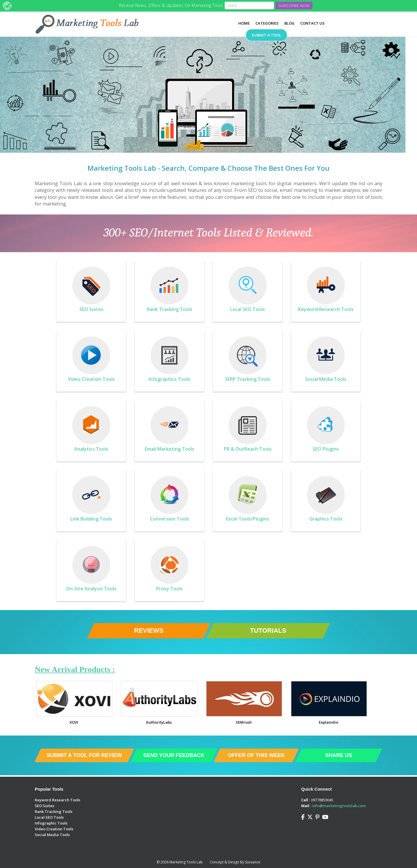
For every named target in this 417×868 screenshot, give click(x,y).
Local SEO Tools (49, 817)
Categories (267, 23)
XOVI (74, 722)
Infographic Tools (51, 823)
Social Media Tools (52, 835)
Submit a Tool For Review (84, 755)
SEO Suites (44, 806)
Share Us (339, 755)
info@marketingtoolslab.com (339, 806)
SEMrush (244, 722)
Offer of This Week (256, 755)
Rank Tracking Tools (54, 811)
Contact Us (312, 23)
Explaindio (329, 722)
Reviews (149, 630)
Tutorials (268, 630)
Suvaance (253, 862)
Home (244, 23)
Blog (289, 23)
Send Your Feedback (174, 755)
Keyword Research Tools (57, 800)
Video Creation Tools (54, 829)
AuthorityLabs (159, 722)
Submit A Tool (266, 35)
